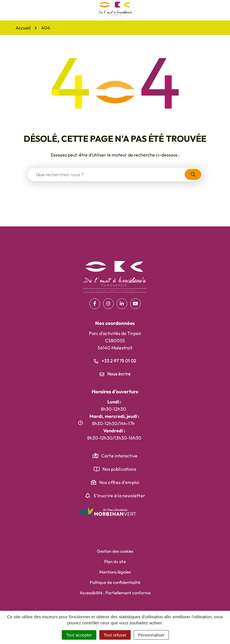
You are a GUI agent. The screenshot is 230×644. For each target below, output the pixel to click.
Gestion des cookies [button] (115, 551)
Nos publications (119, 469)
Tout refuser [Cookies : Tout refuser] (115, 635)
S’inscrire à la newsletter (119, 496)
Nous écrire (115, 374)
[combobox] (106, 174)
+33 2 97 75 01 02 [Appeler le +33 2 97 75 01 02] (115, 361)
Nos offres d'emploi (119, 482)
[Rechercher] (193, 174)
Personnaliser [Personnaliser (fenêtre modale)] (151, 635)
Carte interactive (119, 456)
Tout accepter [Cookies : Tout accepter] (79, 635)
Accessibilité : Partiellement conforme (115, 593)
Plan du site (115, 562)
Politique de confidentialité (115, 582)
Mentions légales (115, 572)
